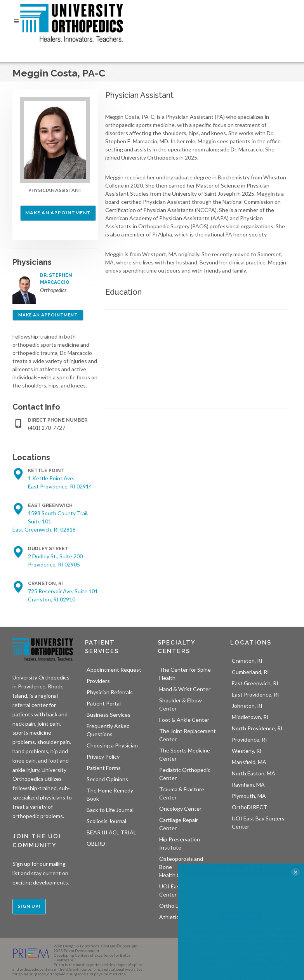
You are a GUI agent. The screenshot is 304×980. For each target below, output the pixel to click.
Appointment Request (114, 670)
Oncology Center (180, 809)
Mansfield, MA (249, 762)
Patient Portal (104, 703)
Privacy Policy (103, 757)
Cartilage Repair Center (179, 824)
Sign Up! (29, 906)
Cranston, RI (247, 661)
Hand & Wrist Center (185, 689)
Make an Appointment (58, 213)
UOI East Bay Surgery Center (258, 822)
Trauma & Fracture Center (182, 793)
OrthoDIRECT (249, 807)
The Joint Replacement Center (188, 735)
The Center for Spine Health (185, 674)
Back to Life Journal (110, 810)
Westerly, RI (247, 751)
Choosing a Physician (112, 745)
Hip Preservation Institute (180, 843)
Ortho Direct (175, 906)
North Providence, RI (257, 728)
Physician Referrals (110, 692)
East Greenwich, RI (255, 683)
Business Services (109, 715)
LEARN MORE (241, 915)
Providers (98, 681)
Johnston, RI (247, 706)
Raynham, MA (248, 785)
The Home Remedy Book (110, 794)
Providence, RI (249, 739)
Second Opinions (107, 779)
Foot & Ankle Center (184, 720)
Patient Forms (104, 768)
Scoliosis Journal (106, 821)
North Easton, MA (254, 773)
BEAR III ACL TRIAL (111, 832)
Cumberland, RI (250, 672)
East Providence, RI (255, 694)
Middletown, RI (250, 717)
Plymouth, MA (249, 796)
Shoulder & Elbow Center (181, 704)
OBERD (96, 844)
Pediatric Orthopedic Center (185, 774)
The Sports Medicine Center (185, 754)
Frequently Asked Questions (108, 730)
